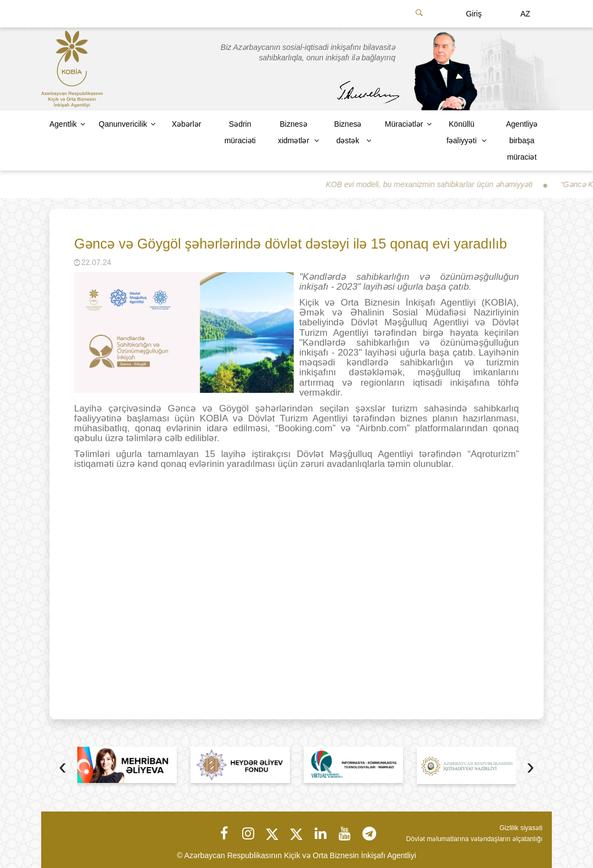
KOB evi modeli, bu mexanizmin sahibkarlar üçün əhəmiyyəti (435, 184)
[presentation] (63, 768)
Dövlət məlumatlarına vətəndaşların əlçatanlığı (474, 839)
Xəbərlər (187, 124)
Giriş (474, 14)
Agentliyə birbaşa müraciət (522, 140)
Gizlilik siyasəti (521, 828)
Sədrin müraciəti (240, 132)
